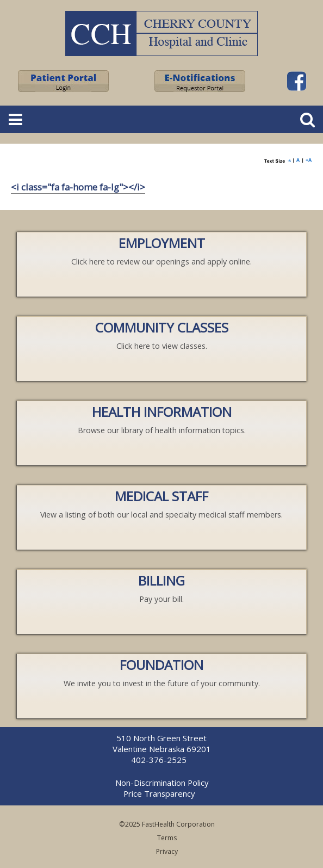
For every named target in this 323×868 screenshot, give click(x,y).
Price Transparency (159, 793)
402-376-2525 (159, 760)
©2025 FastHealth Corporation (167, 824)
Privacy (167, 851)
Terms (167, 838)
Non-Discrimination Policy (162, 783)
